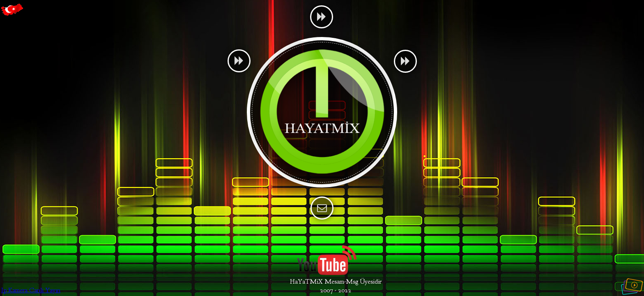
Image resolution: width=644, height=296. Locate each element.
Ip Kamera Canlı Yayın (31, 290)
